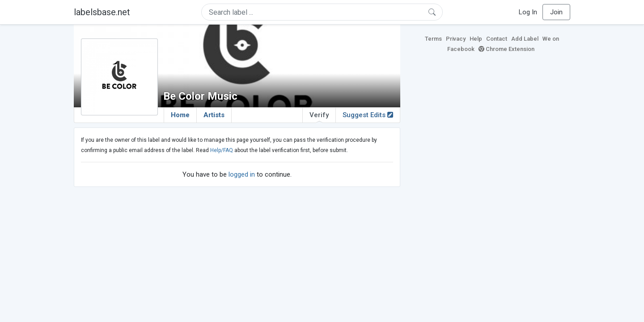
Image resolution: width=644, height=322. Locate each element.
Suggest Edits (368, 115)
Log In (528, 12)
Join (556, 12)
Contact (497, 39)
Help (476, 39)
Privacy (456, 39)
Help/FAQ (222, 150)
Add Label (525, 39)
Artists (214, 115)
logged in (242, 174)
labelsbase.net (102, 12)
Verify (319, 117)
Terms (433, 39)
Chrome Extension (506, 49)
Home (180, 115)
